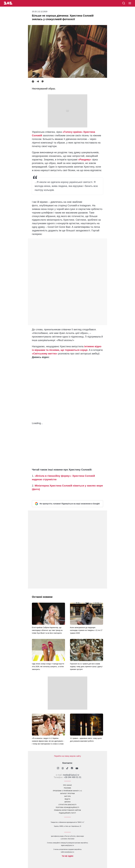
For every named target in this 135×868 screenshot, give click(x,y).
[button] (130, 3)
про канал (67, 785)
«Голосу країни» (73, 132)
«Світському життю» (45, 354)
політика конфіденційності (67, 807)
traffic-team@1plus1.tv (67, 852)
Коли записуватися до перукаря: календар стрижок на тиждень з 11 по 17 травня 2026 (86, 630)
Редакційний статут (67, 813)
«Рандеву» (85, 160)
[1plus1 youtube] (77, 768)
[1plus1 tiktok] (67, 768)
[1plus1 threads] (63, 768)
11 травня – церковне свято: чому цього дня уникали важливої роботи (86, 740)
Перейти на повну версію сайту (67, 756)
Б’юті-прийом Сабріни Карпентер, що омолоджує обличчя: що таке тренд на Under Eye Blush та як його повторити (47, 630)
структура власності (67, 805)
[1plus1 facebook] (72, 768)
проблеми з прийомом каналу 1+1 (68, 791)
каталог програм (67, 794)
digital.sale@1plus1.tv (67, 845)
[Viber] (43, 82)
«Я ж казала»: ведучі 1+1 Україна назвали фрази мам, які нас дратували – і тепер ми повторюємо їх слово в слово (48, 741)
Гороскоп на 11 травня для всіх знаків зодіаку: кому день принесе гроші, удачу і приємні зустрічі (86, 667)
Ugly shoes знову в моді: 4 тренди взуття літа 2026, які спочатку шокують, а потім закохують (48, 667)
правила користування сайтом (67, 810)
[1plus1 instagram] (58, 768)
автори (67, 802)
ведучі (67, 799)
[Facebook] (33, 82)
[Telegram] (38, 82)
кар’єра (67, 796)
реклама (67, 788)
